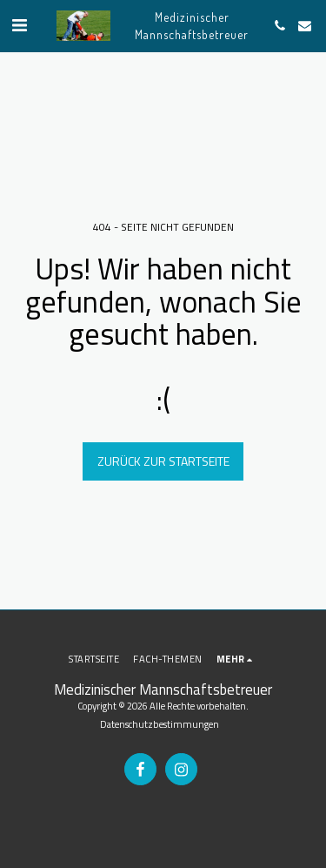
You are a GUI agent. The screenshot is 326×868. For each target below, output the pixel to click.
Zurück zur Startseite (163, 461)
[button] (19, 25)
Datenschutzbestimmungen (160, 724)
